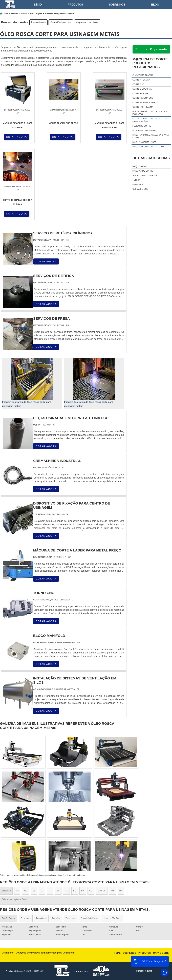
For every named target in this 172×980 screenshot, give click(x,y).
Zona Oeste (41, 918)
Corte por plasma (143, 107)
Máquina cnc (139, 166)
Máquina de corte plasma (87, 22)
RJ (17, 891)
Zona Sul (56, 918)
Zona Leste (71, 918)
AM (113, 891)
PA (121, 891)
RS (66, 891)
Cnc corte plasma (143, 75)
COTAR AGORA (16, 137)
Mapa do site (161, 953)
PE (75, 891)
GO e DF (101, 891)
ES (34, 891)
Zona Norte (26, 918)
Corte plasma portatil (145, 102)
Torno (136, 180)
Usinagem (138, 184)
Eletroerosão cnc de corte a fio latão (149, 113)
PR (50, 891)
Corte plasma (140, 93)
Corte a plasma (141, 80)
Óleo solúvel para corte (61, 22)
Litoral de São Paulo (112, 918)
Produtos (75, 5)
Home (117, 953)
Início (38, 5)
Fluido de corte (142, 126)
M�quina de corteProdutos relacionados (150, 63)
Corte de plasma (142, 89)
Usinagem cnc (140, 189)
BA (83, 891)
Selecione (6, 891)
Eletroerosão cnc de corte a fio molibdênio (149, 120)
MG (25, 891)
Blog (155, 5)
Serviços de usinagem (145, 175)
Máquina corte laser (144, 142)
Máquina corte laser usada (148, 147)
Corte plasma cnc (143, 98)
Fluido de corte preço (145, 130)
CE (91, 891)
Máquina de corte (142, 171)
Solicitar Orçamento (151, 49)
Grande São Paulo (89, 918)
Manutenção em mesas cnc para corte (150, 136)
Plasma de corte (39, 22)
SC (58, 891)
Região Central (9, 918)
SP (42, 891)
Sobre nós (117, 5)
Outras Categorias (151, 158)
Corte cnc (138, 84)
